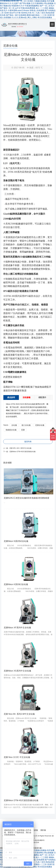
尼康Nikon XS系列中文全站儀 (17, 671)
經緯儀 (35, 830)
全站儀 (14, 425)
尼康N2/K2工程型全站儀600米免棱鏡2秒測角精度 (27, 498)
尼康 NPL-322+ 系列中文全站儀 (20, 448)
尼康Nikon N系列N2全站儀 (16, 541)
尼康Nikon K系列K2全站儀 (16, 584)
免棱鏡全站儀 (11, 430)
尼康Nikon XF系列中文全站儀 (17, 628)
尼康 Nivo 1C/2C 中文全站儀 (17, 757)
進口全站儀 (26, 425)
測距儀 (43, 830)
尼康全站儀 (40, 425)
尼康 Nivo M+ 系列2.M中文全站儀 (19, 714)
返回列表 (28, 442)
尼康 (23, 430)
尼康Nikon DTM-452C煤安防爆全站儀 (22, 452)
